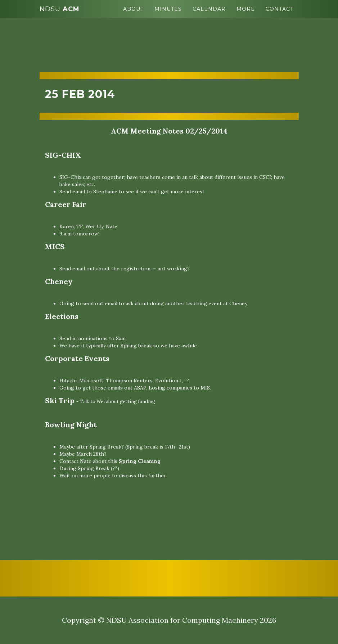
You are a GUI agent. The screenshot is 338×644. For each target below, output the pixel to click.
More (246, 9)
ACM (60, 9)
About (133, 9)
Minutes (168, 9)
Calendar (209, 9)
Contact (280, 9)
